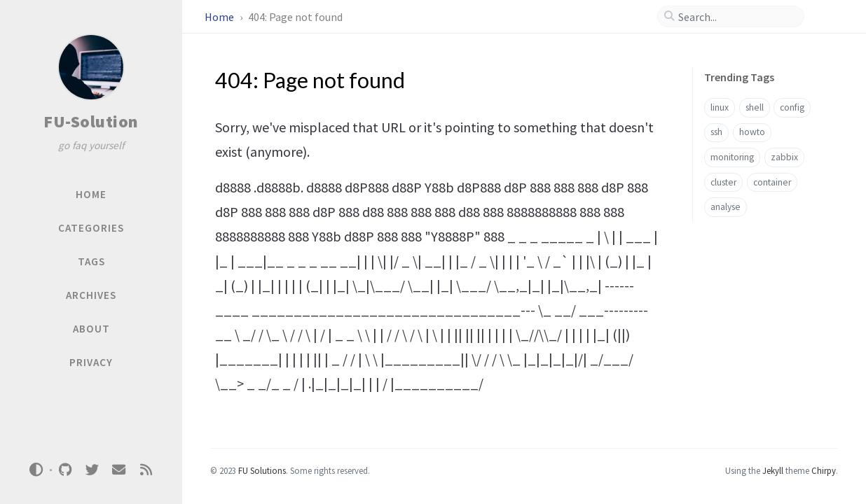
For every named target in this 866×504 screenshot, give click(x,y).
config (792, 107)
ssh (716, 132)
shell (755, 107)
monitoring (732, 157)
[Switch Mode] (36, 470)
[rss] (146, 470)
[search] (736, 17)
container (772, 182)
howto (752, 132)
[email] (119, 470)
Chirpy (824, 470)
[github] (65, 470)
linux (720, 107)
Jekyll (773, 470)
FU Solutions (262, 470)
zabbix (784, 157)
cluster (723, 182)
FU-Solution (91, 121)
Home (220, 17)
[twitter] (92, 470)
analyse (726, 207)
